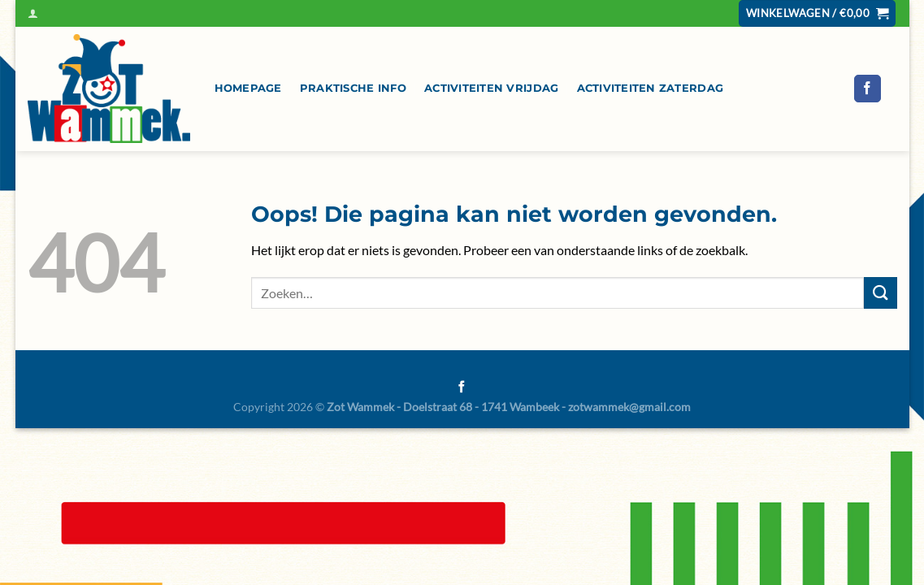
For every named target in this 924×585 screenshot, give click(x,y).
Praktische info (353, 88)
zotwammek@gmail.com (629, 407)
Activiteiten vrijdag (491, 88)
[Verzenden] (880, 293)
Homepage (248, 88)
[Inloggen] (33, 13)
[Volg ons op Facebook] (868, 89)
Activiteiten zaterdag (650, 88)
